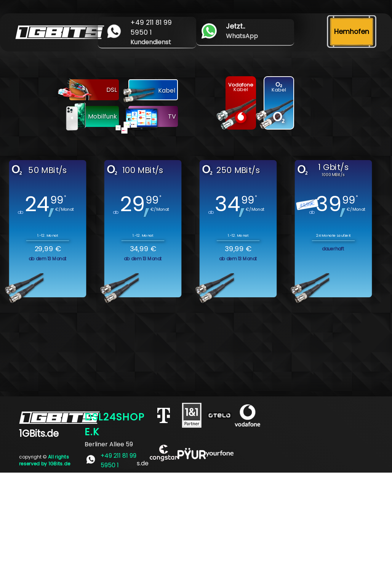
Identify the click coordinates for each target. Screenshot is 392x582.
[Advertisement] (196, 526)
